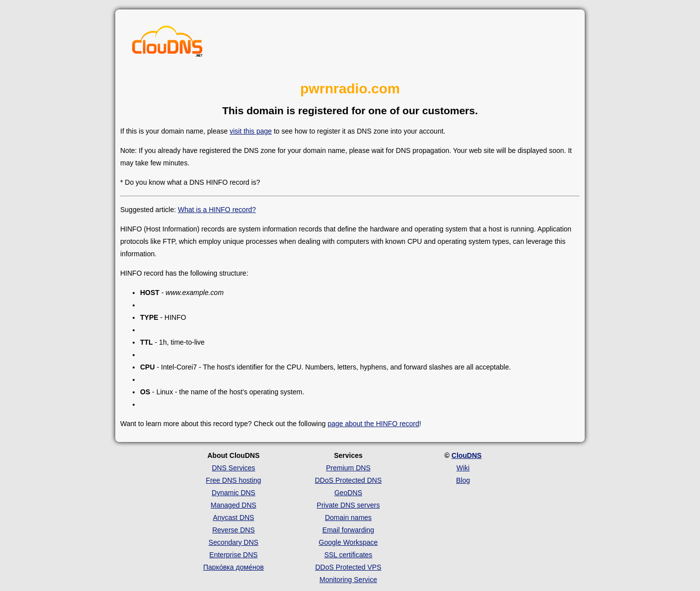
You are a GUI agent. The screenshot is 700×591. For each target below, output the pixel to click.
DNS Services (233, 468)
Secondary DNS (233, 542)
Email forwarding (348, 530)
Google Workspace (349, 542)
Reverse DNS (233, 530)
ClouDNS (467, 455)
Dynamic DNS (233, 493)
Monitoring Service (348, 580)
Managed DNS (233, 505)
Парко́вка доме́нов (233, 567)
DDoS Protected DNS (349, 480)
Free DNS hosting (233, 480)
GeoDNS (348, 493)
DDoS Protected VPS (348, 567)
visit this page (251, 131)
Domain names (348, 517)
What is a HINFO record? (217, 210)
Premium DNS (348, 468)
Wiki (463, 468)
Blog (463, 480)
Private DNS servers (349, 505)
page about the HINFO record (373, 424)
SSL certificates (349, 555)
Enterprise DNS (233, 555)
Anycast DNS (233, 517)
